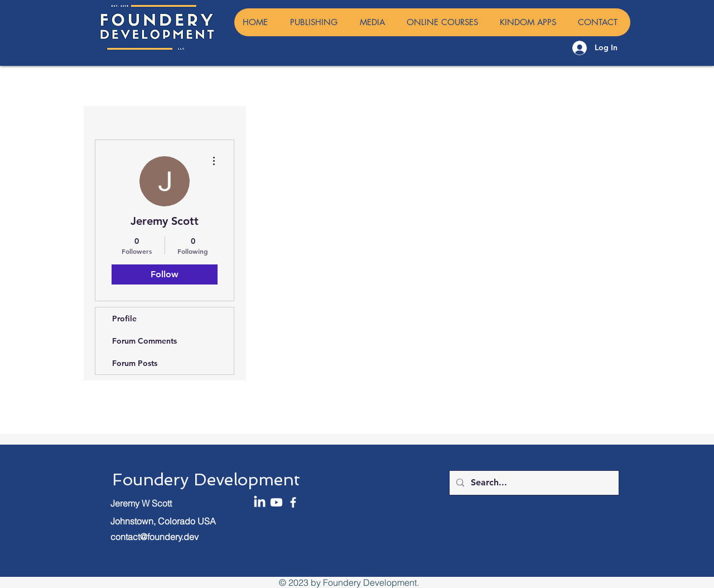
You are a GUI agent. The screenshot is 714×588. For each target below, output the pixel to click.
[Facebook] (293, 502)
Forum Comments (144, 341)
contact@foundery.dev (155, 537)
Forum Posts (135, 363)
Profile (124, 319)
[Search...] (533, 483)
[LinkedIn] (260, 502)
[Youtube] (276, 502)
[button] (374, 22)
